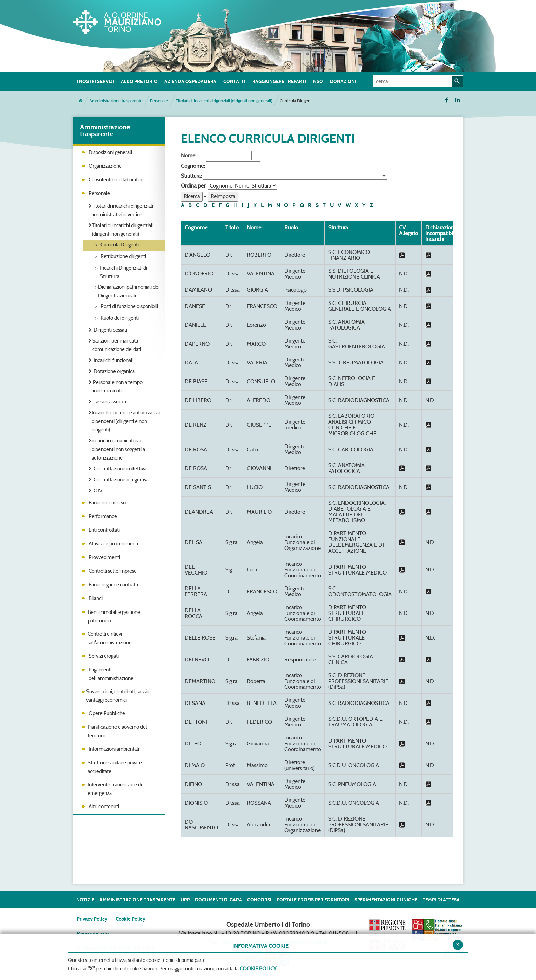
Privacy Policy (92, 919)
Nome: (189, 156)
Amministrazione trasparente (116, 101)
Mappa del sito (93, 934)
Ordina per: (194, 186)
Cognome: (193, 166)
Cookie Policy (130, 919)
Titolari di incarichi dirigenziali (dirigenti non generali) (224, 101)
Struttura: (191, 176)
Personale (159, 101)
